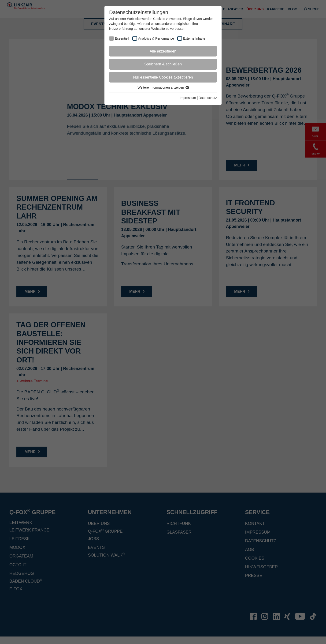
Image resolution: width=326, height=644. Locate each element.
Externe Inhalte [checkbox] (194, 38)
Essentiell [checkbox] (122, 38)
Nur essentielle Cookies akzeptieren (163, 77)
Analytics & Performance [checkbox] (156, 38)
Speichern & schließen (163, 64)
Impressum (188, 98)
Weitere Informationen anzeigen (163, 87)
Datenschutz (208, 98)
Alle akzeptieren (163, 51)
